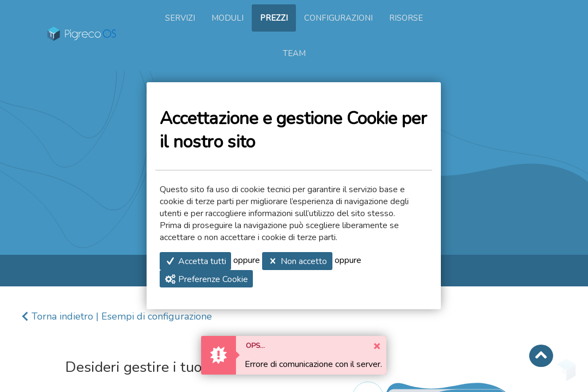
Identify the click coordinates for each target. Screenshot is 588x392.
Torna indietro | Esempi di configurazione (122, 316)
